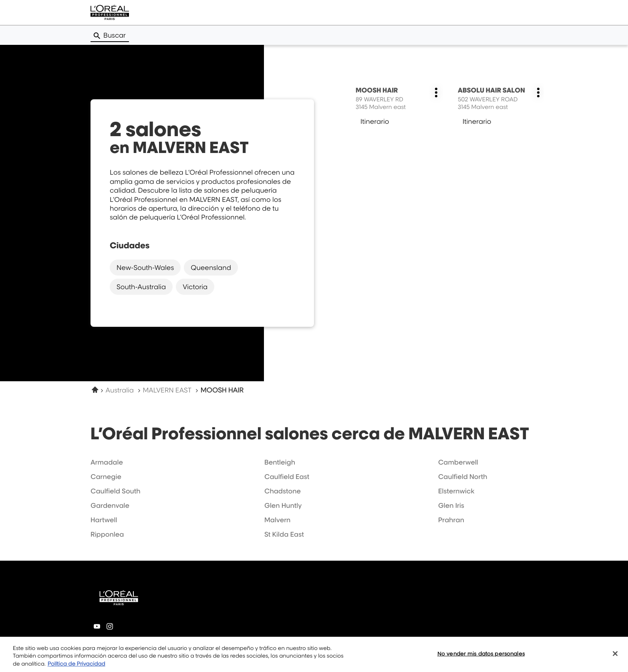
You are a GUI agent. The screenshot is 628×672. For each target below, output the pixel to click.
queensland (211, 268)
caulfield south (116, 491)
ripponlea (107, 534)
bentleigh (280, 462)
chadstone (283, 491)
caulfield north (463, 477)
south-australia (141, 287)
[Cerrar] (615, 658)
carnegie (106, 477)
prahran (451, 520)
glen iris (451, 505)
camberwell (458, 462)
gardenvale (110, 505)
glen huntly (283, 505)
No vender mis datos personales (481, 658)
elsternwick (456, 491)
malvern (277, 520)
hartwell (104, 520)
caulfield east (287, 477)
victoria (195, 287)
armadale (107, 462)
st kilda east (284, 534)
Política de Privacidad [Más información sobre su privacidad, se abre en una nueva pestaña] (76, 668)
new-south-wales (145, 268)
